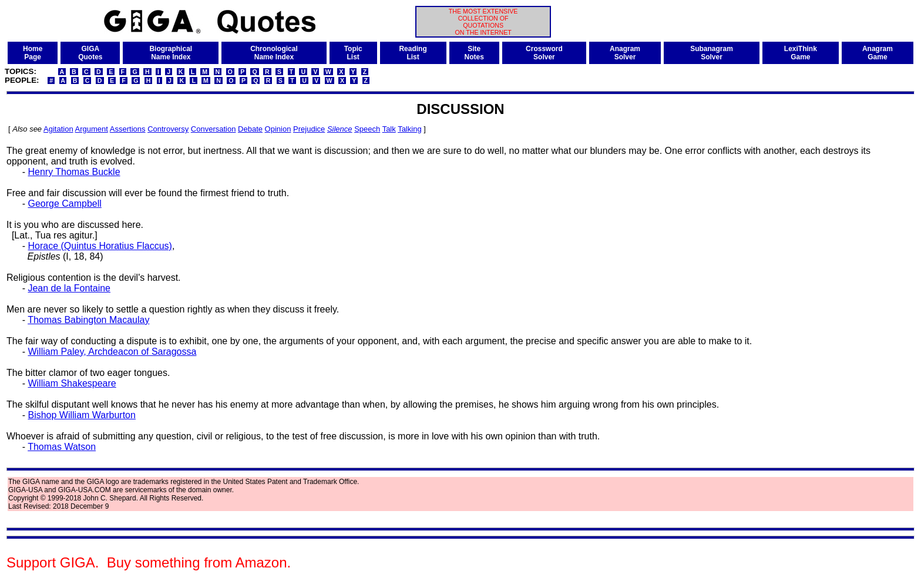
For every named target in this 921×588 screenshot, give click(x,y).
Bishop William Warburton (81, 415)
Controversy (168, 129)
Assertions (128, 129)
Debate (250, 129)
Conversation (214, 129)
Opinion (278, 129)
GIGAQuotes (90, 53)
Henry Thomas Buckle (74, 172)
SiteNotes (474, 53)
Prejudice (309, 129)
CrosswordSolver (544, 53)
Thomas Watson (62, 447)
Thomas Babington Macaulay (88, 320)
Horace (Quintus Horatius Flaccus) (100, 246)
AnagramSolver (625, 53)
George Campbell (64, 204)
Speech (367, 129)
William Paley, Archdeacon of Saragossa (112, 352)
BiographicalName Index (171, 53)
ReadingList (413, 53)
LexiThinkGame (801, 53)
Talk (389, 129)
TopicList (353, 53)
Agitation (58, 129)
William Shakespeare (72, 383)
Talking (409, 129)
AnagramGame (878, 53)
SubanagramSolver (712, 53)
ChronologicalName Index (274, 53)
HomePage (33, 53)
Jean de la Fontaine (69, 288)
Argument (92, 129)
